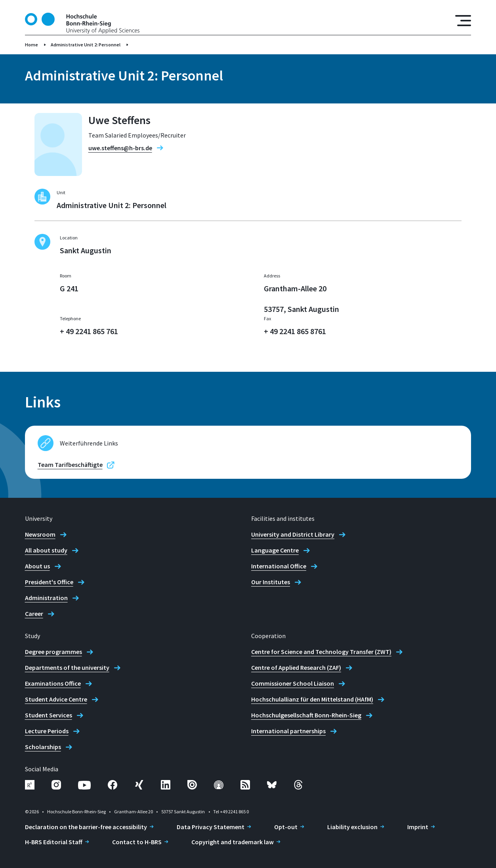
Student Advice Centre (56, 699)
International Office (279, 566)
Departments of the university (67, 667)
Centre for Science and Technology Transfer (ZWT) (321, 652)
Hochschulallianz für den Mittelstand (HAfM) (312, 699)
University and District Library (293, 534)
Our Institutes (271, 582)
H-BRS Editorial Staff (54, 842)
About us (37, 566)
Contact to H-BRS (137, 842)
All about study (46, 550)
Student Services (49, 715)
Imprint (418, 827)
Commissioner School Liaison (293, 683)
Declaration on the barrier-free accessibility (86, 827)
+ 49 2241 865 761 (89, 331)
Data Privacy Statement (211, 827)
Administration (46, 598)
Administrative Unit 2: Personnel (86, 45)
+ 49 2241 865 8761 (295, 331)
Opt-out (286, 827)
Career (34, 614)
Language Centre (275, 550)
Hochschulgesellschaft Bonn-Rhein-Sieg (306, 715)
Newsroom (40, 534)
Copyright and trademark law (233, 842)
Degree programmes (53, 652)
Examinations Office (53, 683)
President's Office (49, 582)
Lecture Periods (47, 731)
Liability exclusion (352, 827)
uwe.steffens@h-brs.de (120, 148)
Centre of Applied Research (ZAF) (296, 667)
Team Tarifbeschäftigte (70, 465)
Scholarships (43, 747)
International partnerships (288, 731)
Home (31, 45)
